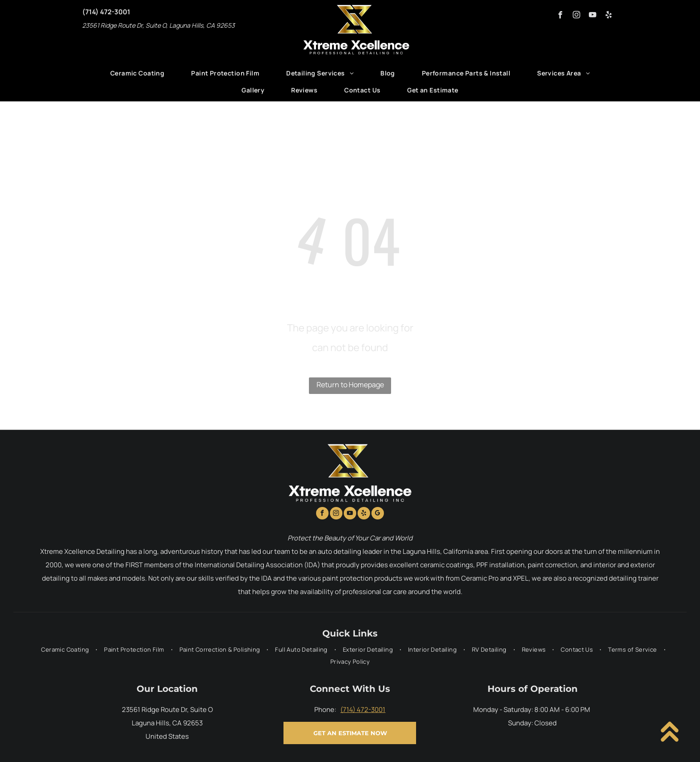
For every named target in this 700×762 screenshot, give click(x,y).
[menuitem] (137, 73)
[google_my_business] (378, 514)
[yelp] (609, 16)
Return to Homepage (350, 385)
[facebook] (560, 16)
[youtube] (593, 16)
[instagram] (577, 16)
